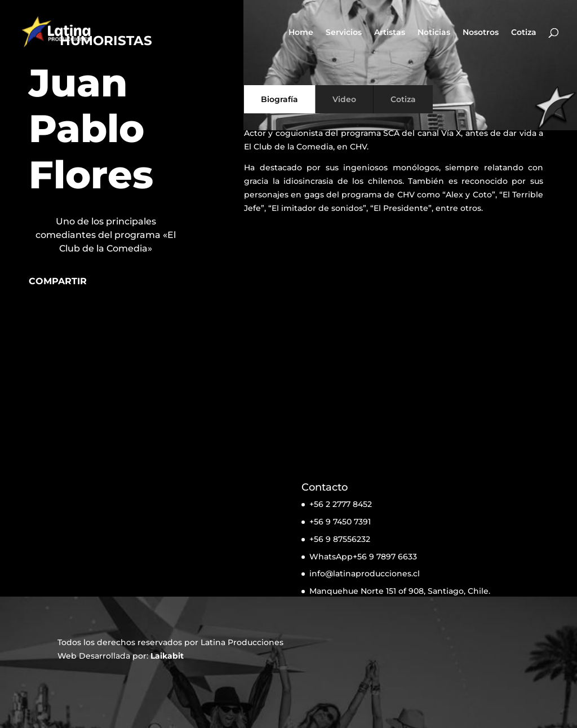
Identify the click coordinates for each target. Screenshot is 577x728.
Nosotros (481, 33)
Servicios (344, 33)
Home (301, 33)
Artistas (390, 33)
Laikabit (167, 656)
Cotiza (524, 33)
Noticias (434, 33)
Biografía (279, 99)
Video (344, 99)
